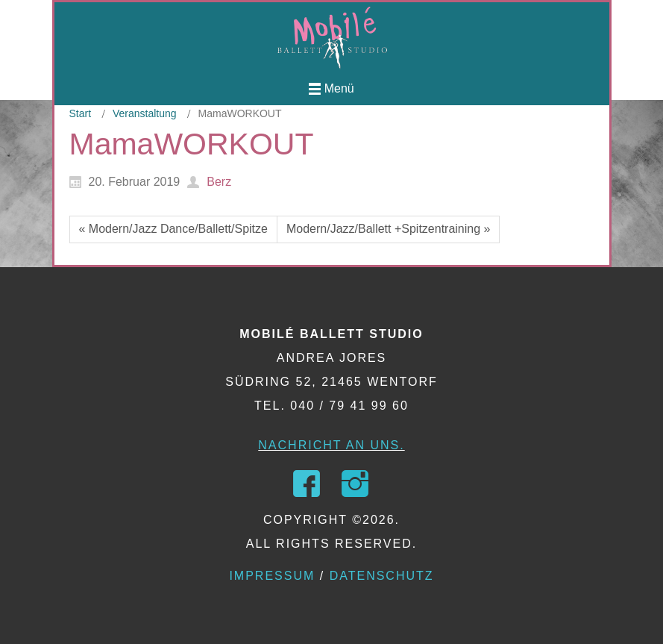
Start (81, 113)
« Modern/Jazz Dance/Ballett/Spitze (173, 229)
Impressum (272, 576)
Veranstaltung (145, 113)
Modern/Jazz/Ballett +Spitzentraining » (388, 229)
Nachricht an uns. (331, 445)
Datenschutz (382, 576)
